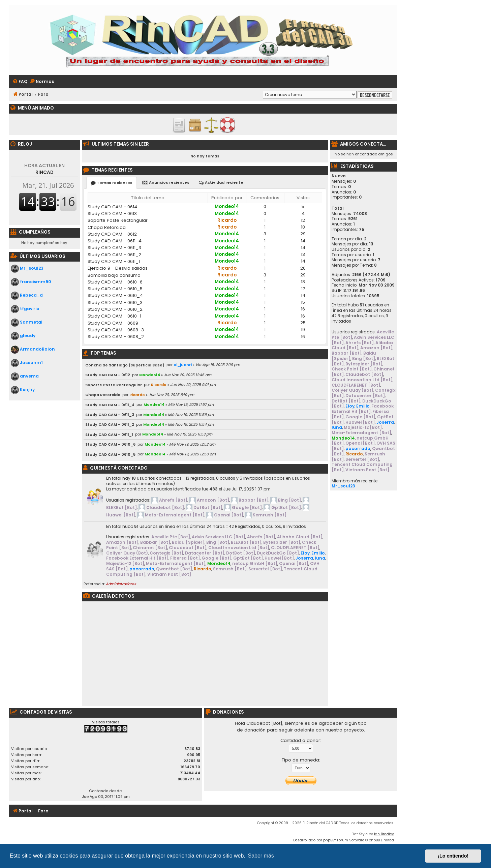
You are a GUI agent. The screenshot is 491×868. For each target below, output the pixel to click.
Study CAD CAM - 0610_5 (115, 289)
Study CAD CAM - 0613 (112, 214)
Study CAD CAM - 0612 (112, 234)
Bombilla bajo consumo (114, 275)
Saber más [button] (261, 856)
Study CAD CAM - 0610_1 (114, 316)
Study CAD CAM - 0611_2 (114, 255)
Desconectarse (375, 95)
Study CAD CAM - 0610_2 (115, 309)
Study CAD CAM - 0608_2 (116, 337)
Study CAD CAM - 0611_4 (115, 241)
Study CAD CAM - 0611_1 (114, 261)
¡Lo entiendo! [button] (453, 856)
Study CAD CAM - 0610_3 (115, 303)
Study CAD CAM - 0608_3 (116, 330)
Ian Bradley (384, 834)
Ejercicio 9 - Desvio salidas (118, 268)
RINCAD (44, 169)
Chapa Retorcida (107, 227)
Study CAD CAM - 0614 (112, 207)
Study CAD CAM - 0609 (113, 323)
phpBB (329, 840)
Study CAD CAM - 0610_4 (115, 295)
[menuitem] (20, 82)
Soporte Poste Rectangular (118, 220)
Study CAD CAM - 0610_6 (115, 282)
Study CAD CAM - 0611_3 (114, 248)
